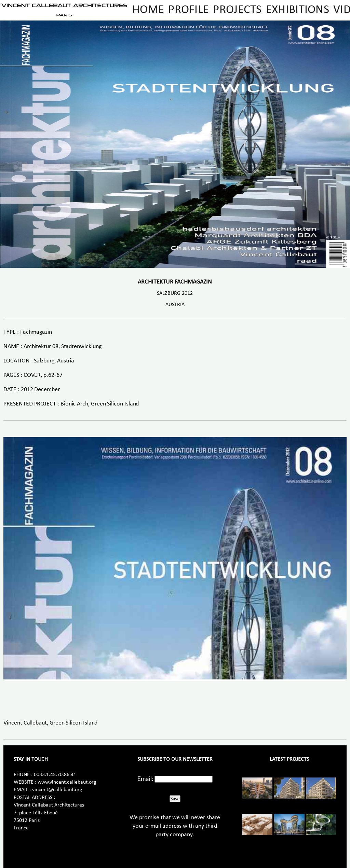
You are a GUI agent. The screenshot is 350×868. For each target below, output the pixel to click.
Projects (237, 10)
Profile (189, 10)
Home (148, 10)
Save (175, 799)
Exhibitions (298, 10)
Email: (145, 779)
